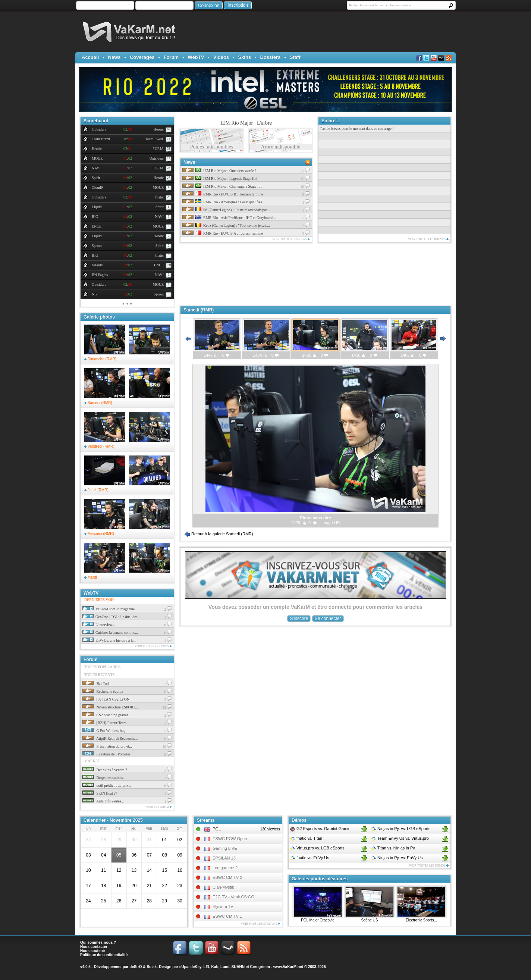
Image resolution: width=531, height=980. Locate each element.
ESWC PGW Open (230, 839)
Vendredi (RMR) (99, 446)
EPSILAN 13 (224, 858)
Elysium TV (223, 907)
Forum (171, 57)
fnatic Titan (306, 838)
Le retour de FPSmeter (106, 754)
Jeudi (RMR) (96, 490)
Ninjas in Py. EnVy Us (397, 858)
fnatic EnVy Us (310, 858)
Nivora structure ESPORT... (110, 707)
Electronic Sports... (421, 920)
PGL (217, 829)
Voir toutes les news (291, 239)
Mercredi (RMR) (99, 534)
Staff (295, 57)
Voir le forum (159, 807)
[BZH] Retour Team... (106, 723)
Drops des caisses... (104, 778)
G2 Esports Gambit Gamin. (321, 829)
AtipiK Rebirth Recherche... (110, 738)
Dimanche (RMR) (100, 359)
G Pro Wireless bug (104, 731)
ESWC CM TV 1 (227, 916)
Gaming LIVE (225, 848)
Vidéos (221, 57)
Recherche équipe (103, 691)
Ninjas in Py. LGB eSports (400, 829)
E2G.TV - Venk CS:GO (233, 897)
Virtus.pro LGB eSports (317, 848)
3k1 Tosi (96, 684)
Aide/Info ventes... (103, 801)
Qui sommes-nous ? (98, 943)
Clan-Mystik (223, 887)
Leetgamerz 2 (225, 868)
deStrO (136, 967)
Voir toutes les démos (429, 866)
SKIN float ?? (100, 793)
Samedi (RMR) (98, 403)
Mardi (91, 577)
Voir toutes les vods (153, 646)
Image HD (331, 523)
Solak (152, 967)
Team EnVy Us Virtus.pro (400, 838)
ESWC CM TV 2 (227, 877)
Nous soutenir (93, 951)
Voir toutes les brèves (428, 239)
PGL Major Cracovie (318, 920)
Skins (244, 57)
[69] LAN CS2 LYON (106, 699)
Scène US (369, 920)
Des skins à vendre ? (105, 770)
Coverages (142, 57)
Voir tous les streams (260, 924)
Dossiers (270, 57)
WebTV (196, 57)
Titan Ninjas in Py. (393, 848)
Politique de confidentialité (104, 955)
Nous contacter (94, 947)
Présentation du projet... (107, 746)
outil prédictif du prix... (107, 785)
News (114, 57)
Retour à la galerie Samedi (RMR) (219, 534)
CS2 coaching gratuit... (106, 715)
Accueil (90, 57)
